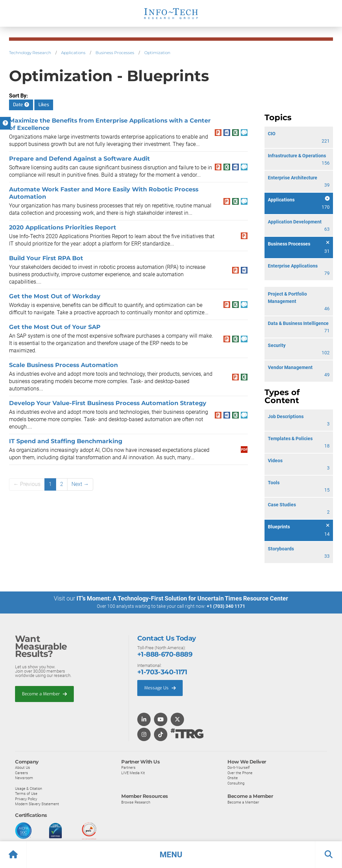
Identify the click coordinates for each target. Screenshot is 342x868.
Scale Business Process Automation (63, 365)
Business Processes (115, 53)
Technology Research (30, 53)
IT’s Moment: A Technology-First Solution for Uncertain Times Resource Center (182, 598)
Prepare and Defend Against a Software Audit (79, 158)
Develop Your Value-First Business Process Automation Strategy (108, 403)
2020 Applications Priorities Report (63, 227)
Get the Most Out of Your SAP (55, 327)
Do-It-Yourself (239, 767)
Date (21, 105)
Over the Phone (240, 772)
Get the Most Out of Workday (55, 296)
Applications (73, 53)
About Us (23, 767)
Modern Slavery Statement (37, 804)
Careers (22, 772)
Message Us (160, 687)
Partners (128, 767)
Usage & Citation (29, 788)
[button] (171, 855)
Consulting (236, 783)
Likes (44, 105)
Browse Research (136, 802)
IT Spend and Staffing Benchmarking (66, 441)
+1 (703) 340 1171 (226, 606)
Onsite (233, 778)
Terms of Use (26, 793)
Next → (80, 484)
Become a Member (44, 693)
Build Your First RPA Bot (46, 258)
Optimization (157, 53)
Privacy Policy (26, 799)
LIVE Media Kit (133, 772)
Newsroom (24, 778)
